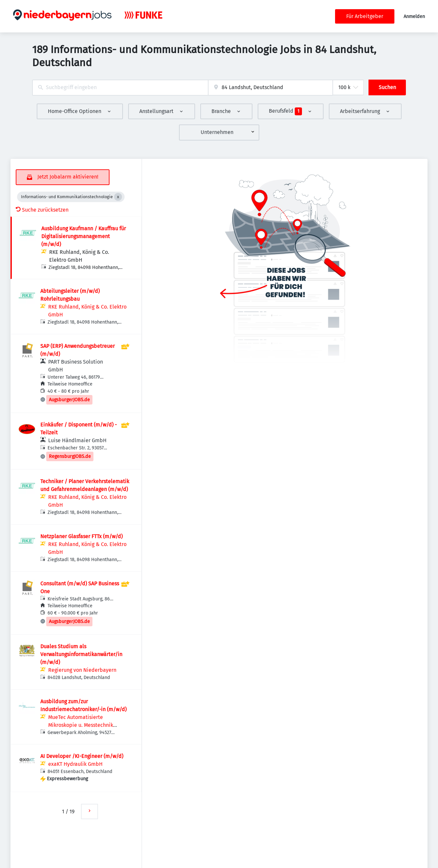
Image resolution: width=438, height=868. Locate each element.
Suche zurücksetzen (42, 210)
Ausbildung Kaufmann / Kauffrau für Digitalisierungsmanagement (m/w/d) (84, 236)
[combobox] (120, 88)
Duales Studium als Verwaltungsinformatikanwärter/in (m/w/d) (81, 654)
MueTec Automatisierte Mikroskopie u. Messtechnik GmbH (81, 725)
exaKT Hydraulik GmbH (75, 764)
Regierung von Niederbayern (82, 670)
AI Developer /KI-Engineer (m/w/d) (82, 756)
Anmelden (414, 17)
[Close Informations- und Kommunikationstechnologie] (118, 197)
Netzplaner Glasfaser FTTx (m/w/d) (81, 536)
